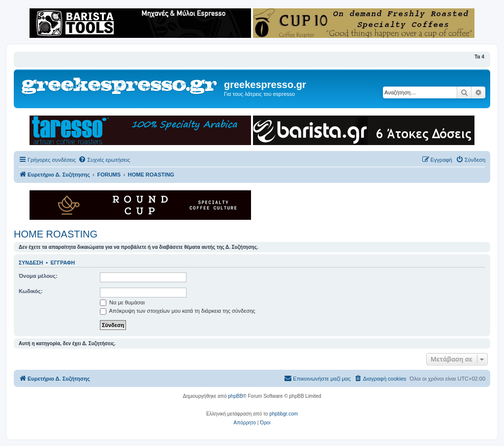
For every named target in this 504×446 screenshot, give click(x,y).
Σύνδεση (31, 263)
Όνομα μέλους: (38, 276)
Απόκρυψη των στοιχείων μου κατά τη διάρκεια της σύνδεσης (178, 311)
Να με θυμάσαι (122, 302)
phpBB (235, 396)
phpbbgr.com (283, 414)
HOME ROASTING (56, 234)
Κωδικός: (31, 291)
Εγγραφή (63, 263)
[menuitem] (104, 160)
